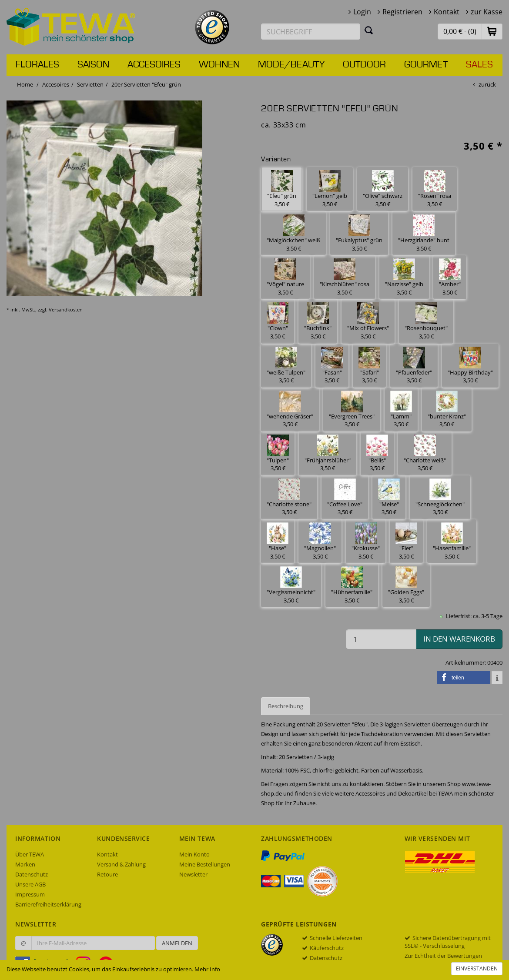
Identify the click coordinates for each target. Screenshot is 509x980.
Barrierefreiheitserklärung (48, 904)
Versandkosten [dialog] (66, 309)
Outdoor (364, 65)
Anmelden (177, 943)
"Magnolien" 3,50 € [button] (320, 541)
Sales (479, 65)
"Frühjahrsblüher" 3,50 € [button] (328, 453)
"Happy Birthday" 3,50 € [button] (470, 366)
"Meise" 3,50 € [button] (389, 497)
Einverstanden (477, 968)
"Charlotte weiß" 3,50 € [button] (425, 453)
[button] (492, 31)
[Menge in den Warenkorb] (381, 639)
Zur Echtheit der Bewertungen (443, 956)
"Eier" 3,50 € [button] (406, 541)
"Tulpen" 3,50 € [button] (278, 453)
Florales (37, 65)
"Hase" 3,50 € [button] (278, 541)
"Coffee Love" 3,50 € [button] (345, 497)
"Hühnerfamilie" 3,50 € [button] (352, 585)
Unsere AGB (30, 884)
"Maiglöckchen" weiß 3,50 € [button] (293, 233)
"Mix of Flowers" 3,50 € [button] (368, 321)
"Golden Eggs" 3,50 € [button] (406, 585)
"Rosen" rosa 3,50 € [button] (435, 189)
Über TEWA (30, 854)
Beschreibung (286, 706)
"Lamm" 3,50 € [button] (401, 410)
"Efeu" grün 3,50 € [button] (282, 189)
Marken (25, 864)
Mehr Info (207, 969)
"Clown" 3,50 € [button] (278, 321)
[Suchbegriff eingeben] (311, 32)
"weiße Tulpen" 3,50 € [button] (286, 366)
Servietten (90, 84)
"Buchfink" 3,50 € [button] (318, 321)
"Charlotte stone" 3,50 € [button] (289, 497)
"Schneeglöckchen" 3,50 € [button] (440, 497)
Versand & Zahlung (121, 864)
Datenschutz (32, 874)
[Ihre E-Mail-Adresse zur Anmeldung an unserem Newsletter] (93, 943)
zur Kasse (487, 12)
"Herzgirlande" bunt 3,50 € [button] (424, 233)
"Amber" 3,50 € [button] (450, 277)
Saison (93, 65)
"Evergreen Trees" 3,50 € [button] (352, 410)
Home (25, 84)
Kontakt (447, 12)
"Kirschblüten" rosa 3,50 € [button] (345, 277)
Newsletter (193, 874)
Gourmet (426, 65)
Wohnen (219, 65)
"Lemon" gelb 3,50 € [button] (330, 189)
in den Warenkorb (459, 639)
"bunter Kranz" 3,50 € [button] (447, 410)
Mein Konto (194, 854)
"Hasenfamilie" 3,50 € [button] (452, 541)
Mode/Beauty (291, 65)
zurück (487, 84)
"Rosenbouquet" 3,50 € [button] (426, 321)
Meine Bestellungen (205, 864)
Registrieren (402, 12)
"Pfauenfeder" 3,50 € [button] (414, 366)
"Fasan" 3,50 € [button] (332, 366)
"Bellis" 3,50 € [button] (377, 453)
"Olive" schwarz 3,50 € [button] (383, 189)
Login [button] (362, 12)
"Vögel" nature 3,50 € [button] (285, 277)
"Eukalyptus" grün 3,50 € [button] (359, 233)
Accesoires (154, 65)
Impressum (30, 894)
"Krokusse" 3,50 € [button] (366, 541)
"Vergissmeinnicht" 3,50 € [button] (291, 585)
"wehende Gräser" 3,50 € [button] (290, 410)
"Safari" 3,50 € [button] (369, 366)
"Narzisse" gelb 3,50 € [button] (404, 277)
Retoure (107, 874)
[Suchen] (369, 30)
